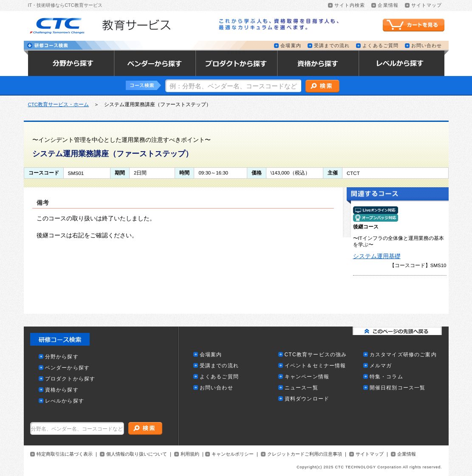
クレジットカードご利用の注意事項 (305, 454)
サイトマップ (370, 454)
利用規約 (190, 454)
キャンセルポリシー (233, 454)
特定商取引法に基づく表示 (65, 454)
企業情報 (407, 454)
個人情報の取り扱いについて (137, 454)
